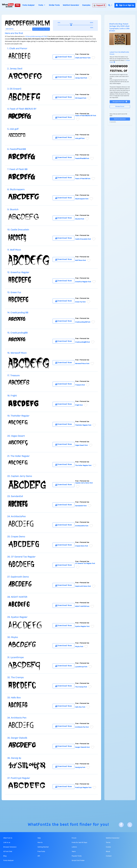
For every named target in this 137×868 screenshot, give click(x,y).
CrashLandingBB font (82, 342)
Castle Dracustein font (83, 239)
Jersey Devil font (81, 78)
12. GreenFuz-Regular (18, 272)
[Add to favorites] (93, 58)
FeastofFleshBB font (82, 159)
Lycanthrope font (81, 667)
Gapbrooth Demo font (83, 586)
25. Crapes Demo (16, 537)
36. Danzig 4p (14, 758)
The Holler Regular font (83, 466)
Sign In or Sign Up (125, 5)
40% (59, 23)
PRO (18, 5)
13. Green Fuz (14, 292)
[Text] (18, 29)
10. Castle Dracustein (18, 230)
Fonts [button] (41, 5)
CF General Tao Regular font (85, 563)
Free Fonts (41, 852)
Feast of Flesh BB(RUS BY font (86, 116)
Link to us (7, 843)
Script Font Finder (78, 861)
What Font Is (8, 838)
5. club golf (13, 129)
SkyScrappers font (82, 199)
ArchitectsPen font (82, 526)
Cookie (108, 847)
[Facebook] (121, 825)
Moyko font (79, 647)
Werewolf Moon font (82, 364)
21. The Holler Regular (18, 456)
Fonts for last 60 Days (79, 843)
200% (92, 23)
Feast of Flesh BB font (83, 179)
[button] (110, 5)
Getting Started (43, 847)
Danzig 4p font (80, 767)
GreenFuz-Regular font (83, 282)
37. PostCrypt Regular (19, 778)
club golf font (80, 138)
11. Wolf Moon (14, 250)
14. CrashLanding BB (18, 313)
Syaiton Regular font (82, 627)
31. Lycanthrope (16, 657)
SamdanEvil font (81, 506)
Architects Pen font (82, 727)
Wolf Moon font (80, 260)
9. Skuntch (13, 210)
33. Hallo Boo (14, 698)
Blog (5, 856)
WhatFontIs (39, 825)
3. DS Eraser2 (14, 89)
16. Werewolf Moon (17, 353)
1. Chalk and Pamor (17, 49)
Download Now (64, 57)
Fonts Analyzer (29, 5)
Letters (74, 847)
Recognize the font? (120, 102)
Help (39, 838)
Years (74, 852)
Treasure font (80, 385)
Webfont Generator (71, 5)
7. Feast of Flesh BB (17, 169)
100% (92, 28)
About (108, 852)
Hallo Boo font (80, 707)
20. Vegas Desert (16, 436)
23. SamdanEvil (15, 496)
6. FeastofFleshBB (17, 149)
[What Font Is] (8, 5)
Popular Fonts (77, 856)
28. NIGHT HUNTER (17, 597)
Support (99, 5)
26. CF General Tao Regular (21, 557)
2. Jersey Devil (15, 69)
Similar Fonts (54, 5)
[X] (130, 825)
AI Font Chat (8, 852)
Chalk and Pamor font (83, 58)
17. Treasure (13, 376)
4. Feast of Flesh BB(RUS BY (22, 109)
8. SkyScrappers (16, 189)
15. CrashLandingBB (17, 333)
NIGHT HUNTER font (82, 606)
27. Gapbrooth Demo (18, 577)
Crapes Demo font (82, 546)
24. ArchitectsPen (17, 516)
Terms (108, 843)
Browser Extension (10, 847)
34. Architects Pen (17, 718)
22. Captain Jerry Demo (20, 476)
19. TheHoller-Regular (18, 416)
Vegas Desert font (81, 445)
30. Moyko (13, 637)
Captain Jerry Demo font (84, 483)
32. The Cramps (16, 677)
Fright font (79, 405)
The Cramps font (81, 687)
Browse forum (120, 107)
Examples (86, 5)
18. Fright (12, 396)
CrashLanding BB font (83, 322)
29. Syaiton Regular (17, 617)
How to (40, 843)
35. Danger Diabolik (17, 738)
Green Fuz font (80, 302)
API (39, 856)
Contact (109, 856)
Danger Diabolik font (82, 747)
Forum (74, 838)
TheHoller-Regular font (83, 425)
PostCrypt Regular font (83, 788)
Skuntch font (80, 219)
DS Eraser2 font (81, 98)
